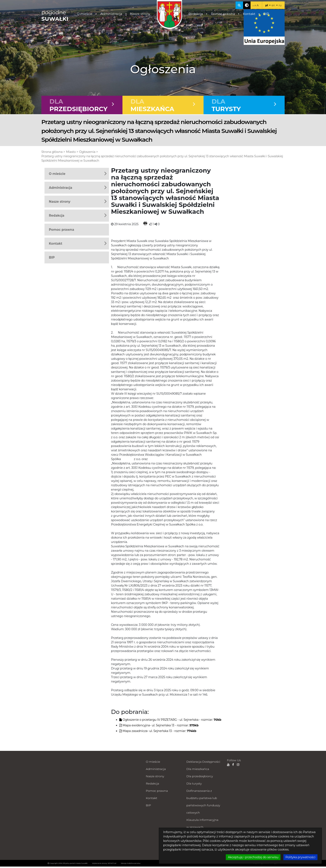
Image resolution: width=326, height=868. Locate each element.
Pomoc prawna (223, 14)
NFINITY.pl (112, 865)
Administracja (111, 14)
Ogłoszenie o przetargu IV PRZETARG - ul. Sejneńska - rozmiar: (170, 721)
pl (267, 5)
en (273, 5)
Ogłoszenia (87, 153)
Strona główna (52, 153)
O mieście (85, 14)
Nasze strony (140, 14)
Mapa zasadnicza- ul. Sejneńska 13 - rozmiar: (158, 732)
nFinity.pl (274, 865)
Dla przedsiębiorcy (200, 778)
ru (280, 5)
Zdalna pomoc (197, 850)
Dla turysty (194, 785)
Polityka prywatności (201, 843)
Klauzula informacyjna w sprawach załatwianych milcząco (203, 829)
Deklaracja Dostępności (203, 763)
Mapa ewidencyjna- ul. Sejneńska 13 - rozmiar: (159, 727)
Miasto (71, 153)
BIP (266, 14)
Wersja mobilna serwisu (131, 865)
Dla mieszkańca (198, 770)
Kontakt (249, 14)
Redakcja (196, 14)
